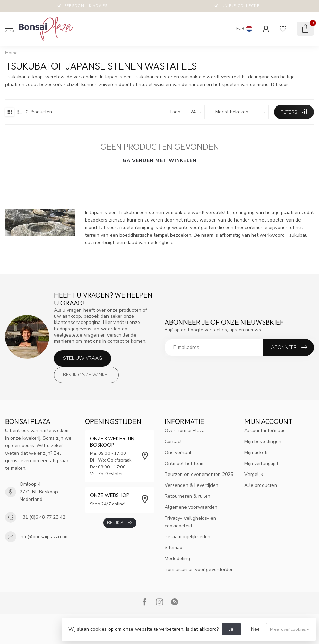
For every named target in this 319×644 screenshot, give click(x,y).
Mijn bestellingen (263, 441)
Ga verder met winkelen (159, 160)
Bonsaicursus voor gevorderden (199, 570)
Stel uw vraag (82, 358)
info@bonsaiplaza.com (44, 537)
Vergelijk (254, 474)
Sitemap (174, 548)
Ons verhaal (178, 452)
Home (11, 53)
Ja (231, 629)
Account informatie (265, 431)
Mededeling (177, 559)
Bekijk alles (120, 523)
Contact (173, 441)
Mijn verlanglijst (261, 463)
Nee (255, 629)
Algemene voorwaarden (191, 507)
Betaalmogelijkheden (188, 537)
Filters (294, 112)
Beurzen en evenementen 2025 (199, 474)
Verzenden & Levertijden (192, 485)
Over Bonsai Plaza (185, 431)
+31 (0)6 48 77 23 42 (42, 517)
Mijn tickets (257, 452)
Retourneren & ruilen (188, 496)
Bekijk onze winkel (86, 375)
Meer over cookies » (289, 629)
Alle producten (261, 485)
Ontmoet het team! (185, 463)
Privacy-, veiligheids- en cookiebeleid (190, 522)
